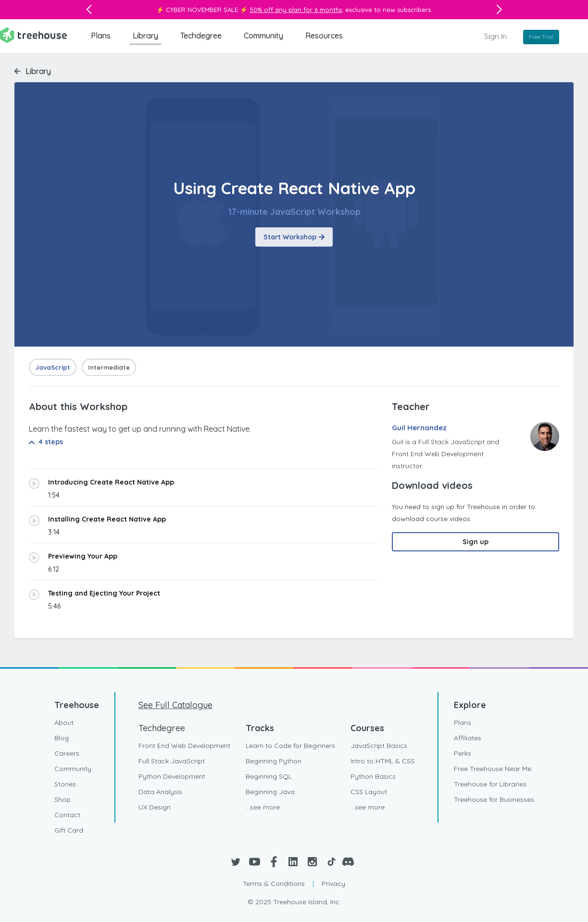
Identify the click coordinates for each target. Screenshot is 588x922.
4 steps (46, 442)
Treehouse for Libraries (490, 784)
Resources (324, 36)
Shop (63, 799)
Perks (463, 753)
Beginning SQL (269, 776)
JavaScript (53, 367)
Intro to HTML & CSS (382, 761)
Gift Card (69, 830)
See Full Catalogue (175, 705)
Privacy (333, 884)
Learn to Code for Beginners (290, 746)
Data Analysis (160, 792)
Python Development (172, 776)
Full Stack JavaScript (172, 761)
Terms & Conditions (274, 884)
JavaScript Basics (379, 746)
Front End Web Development (184, 746)
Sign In (495, 36)
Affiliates (468, 738)
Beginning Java (270, 792)
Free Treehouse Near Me (493, 769)
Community (263, 36)
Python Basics (373, 776)
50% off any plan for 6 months (296, 10)
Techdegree (201, 36)
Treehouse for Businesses (494, 799)
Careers (67, 753)
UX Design (155, 807)
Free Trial (541, 37)
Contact (67, 815)
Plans (101, 36)
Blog (62, 738)
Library (145, 36)
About (64, 723)
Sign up (475, 542)
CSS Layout (369, 792)
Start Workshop (294, 237)
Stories (65, 784)
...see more (263, 807)
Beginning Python (274, 761)
